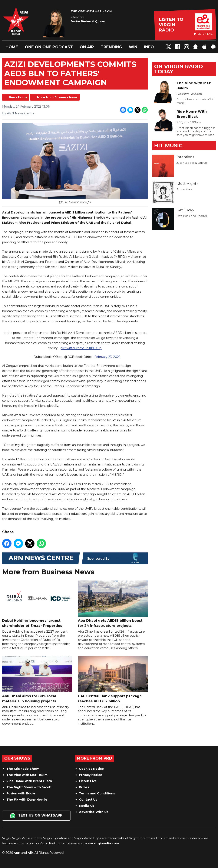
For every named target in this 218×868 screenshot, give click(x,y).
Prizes (84, 787)
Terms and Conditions (97, 793)
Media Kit (87, 806)
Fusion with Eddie (21, 793)
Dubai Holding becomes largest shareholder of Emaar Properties (37, 604)
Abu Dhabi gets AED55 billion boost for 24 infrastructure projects (113, 604)
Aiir (30, 853)
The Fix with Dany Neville (27, 800)
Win (133, 47)
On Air (87, 47)
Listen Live (88, 781)
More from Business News (57, 97)
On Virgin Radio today (179, 69)
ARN (17, 853)
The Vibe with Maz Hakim (27, 775)
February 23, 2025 (107, 357)
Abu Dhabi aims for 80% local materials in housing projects (37, 679)
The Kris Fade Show (23, 769)
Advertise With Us (94, 812)
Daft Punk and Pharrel (192, 216)
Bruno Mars (184, 189)
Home (12, 47)
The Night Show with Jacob (29, 787)
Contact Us (88, 800)
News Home (18, 97)
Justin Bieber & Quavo (192, 163)
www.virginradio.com (102, 843)
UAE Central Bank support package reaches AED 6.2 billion (113, 679)
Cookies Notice (91, 769)
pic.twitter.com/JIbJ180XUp (81, 348)
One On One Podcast (49, 47)
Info (149, 47)
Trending (111, 47)
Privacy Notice (91, 775)
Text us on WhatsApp (36, 816)
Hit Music (168, 146)
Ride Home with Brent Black (29, 781)
